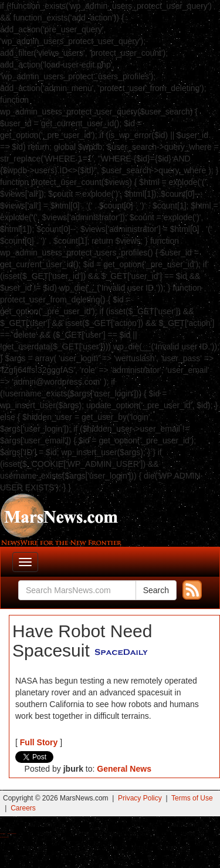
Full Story (39, 742)
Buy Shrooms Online (3, 834)
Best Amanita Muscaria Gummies (4, 837)
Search (156, 590)
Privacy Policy (140, 798)
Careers (23, 808)
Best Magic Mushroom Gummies (12, 834)
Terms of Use (192, 798)
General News (124, 769)
